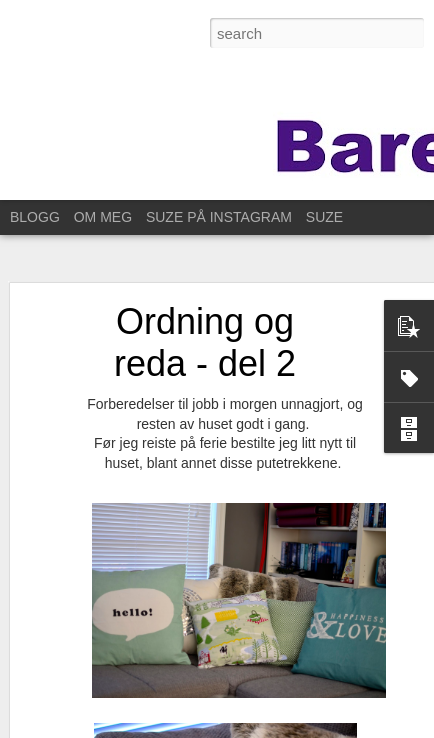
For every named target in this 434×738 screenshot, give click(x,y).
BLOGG (35, 217)
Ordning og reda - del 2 (205, 336)
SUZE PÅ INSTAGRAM (219, 217)
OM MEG (103, 217)
